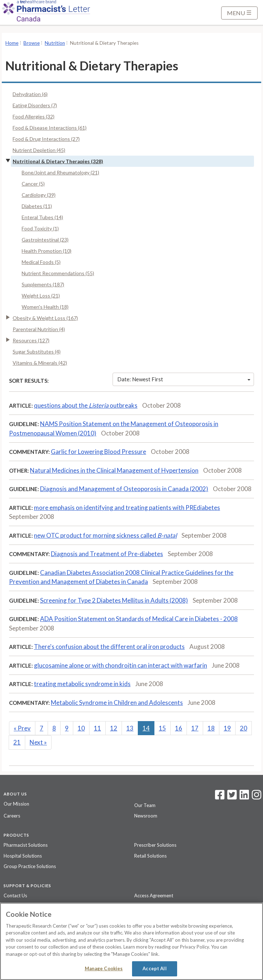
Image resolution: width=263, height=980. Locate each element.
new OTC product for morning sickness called (105, 535)
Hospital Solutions (23, 856)
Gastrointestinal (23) (45, 240)
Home (12, 43)
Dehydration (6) (30, 94)
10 (81, 728)
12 (114, 728)
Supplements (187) (43, 284)
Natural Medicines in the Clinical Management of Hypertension (114, 470)
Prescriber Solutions (155, 845)
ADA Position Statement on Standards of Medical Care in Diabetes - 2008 (139, 619)
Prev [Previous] (22, 728)
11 (97, 728)
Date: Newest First (184, 379)
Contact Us (15, 896)
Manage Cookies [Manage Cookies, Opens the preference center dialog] (104, 968)
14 (146, 728)
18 (211, 728)
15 (162, 728)
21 (17, 742)
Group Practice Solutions (30, 866)
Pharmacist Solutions (26, 845)
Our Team (145, 805)
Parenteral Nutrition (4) (39, 329)
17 (195, 728)
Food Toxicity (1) (40, 228)
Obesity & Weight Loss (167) (45, 318)
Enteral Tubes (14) (42, 217)
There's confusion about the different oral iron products (109, 647)
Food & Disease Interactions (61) (50, 128)
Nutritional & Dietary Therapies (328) (58, 161)
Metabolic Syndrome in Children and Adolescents (117, 703)
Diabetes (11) (37, 206)
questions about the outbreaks (86, 405)
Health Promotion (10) (47, 251)
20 (244, 728)
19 (227, 728)
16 (179, 728)
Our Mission (16, 804)
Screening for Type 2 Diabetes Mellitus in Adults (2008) (114, 600)
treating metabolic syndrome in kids (82, 684)
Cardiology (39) (39, 195)
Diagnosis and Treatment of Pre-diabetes (107, 554)
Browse (32, 43)
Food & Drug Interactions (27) (46, 139)
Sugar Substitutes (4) (37, 352)
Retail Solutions (150, 856)
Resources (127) (31, 340)
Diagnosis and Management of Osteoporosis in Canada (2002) (124, 489)
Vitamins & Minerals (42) (40, 363)
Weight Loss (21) (41, 296)
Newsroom (146, 816)
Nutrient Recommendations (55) (58, 273)
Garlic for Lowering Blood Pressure (98, 452)
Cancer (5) (33, 184)
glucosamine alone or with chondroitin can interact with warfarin (120, 665)
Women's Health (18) (45, 307)
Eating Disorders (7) (35, 105)
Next (38, 742)
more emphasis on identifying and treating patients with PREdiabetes (127, 508)
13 (130, 728)
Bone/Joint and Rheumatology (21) (60, 172)
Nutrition (55, 43)
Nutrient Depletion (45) (39, 150)
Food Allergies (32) (34, 116)
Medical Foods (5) (41, 262)
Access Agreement (154, 896)
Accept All (154, 968)
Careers (12, 816)
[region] (131, 941)
